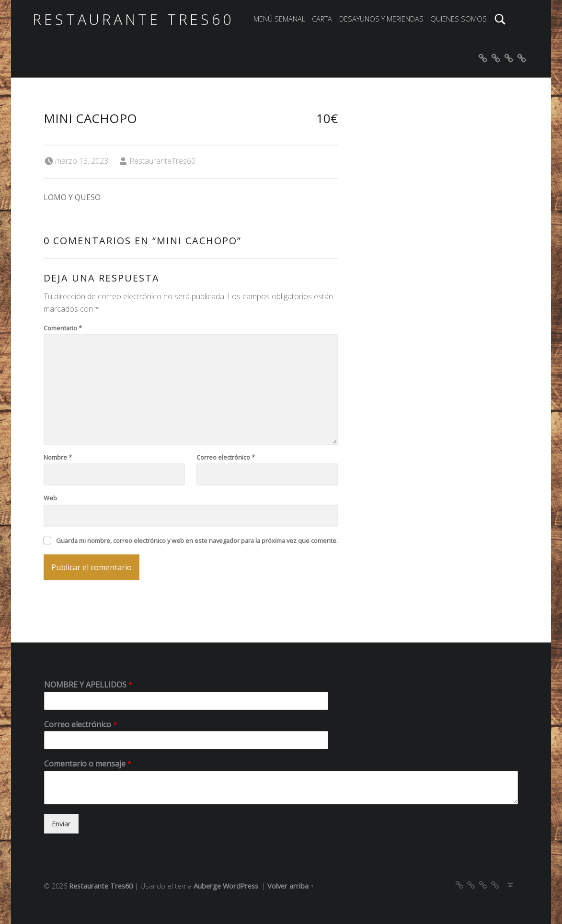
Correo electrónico (226, 457)
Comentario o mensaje (88, 764)
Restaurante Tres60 (133, 19)
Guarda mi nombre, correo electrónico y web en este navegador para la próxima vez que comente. (197, 541)
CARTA (322, 19)
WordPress (241, 886)
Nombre (58, 457)
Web (50, 498)
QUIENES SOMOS (459, 19)
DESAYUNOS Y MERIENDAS (381, 19)
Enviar (61, 824)
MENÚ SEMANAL (279, 19)
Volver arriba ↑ (291, 886)
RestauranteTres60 (162, 161)
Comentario (63, 328)
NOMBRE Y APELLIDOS (88, 685)
